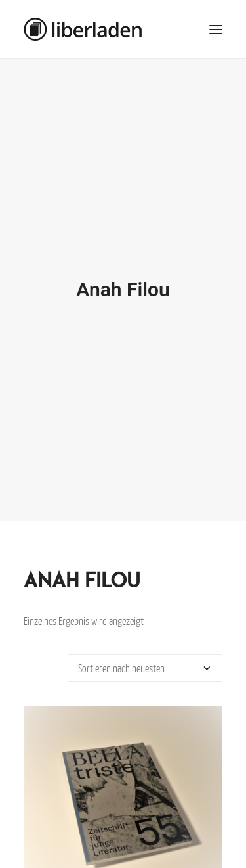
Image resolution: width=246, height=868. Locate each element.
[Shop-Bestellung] (145, 659)
